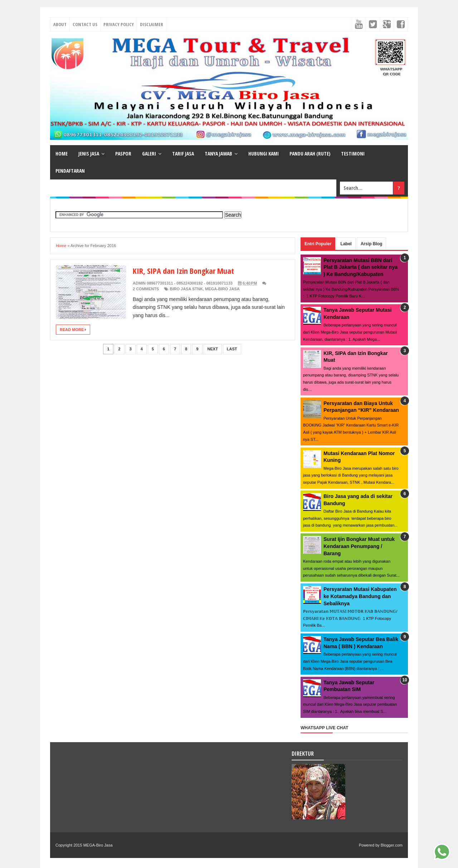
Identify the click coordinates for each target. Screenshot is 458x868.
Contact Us (85, 24)
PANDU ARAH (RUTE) (310, 154)
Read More (73, 330)
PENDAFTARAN (70, 171)
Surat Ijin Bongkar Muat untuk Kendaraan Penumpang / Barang (359, 546)
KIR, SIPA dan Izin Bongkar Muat (183, 271)
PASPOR (123, 154)
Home (61, 246)
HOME (62, 154)
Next (213, 349)
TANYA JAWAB (218, 154)
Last (232, 349)
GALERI (149, 154)
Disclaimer (152, 24)
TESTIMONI (353, 154)
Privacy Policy (119, 24)
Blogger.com (392, 845)
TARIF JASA (183, 154)
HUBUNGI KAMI (264, 154)
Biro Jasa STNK (186, 289)
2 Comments (146, 289)
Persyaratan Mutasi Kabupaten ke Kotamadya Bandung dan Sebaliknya (360, 596)
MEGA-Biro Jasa (222, 289)
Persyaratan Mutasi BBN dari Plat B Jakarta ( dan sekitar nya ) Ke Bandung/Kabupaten (360, 267)
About (60, 24)
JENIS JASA (89, 154)
